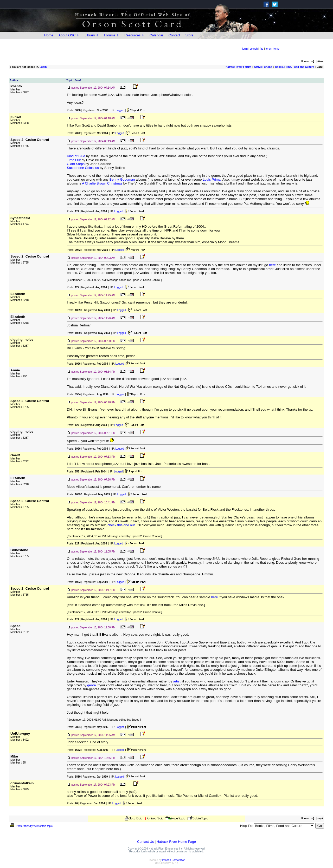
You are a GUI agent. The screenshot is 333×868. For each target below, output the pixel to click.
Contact (174, 35)
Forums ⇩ (111, 35)
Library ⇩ (92, 35)
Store (189, 35)
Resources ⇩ (134, 35)
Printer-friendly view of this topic (31, 826)
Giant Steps (76, 164)
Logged (120, 110)
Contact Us (145, 842)
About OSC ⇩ (69, 35)
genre (91, 685)
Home (49, 35)
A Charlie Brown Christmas (102, 183)
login (245, 49)
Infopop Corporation (174, 860)
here (272, 265)
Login (43, 67)
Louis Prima (212, 179)
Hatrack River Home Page (176, 842)
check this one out (121, 525)
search (254, 49)
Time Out (74, 160)
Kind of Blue (76, 156)
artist (177, 681)
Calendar (156, 35)
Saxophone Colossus (83, 168)
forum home (273, 49)
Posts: (74, 110)
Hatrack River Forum (238, 67)
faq (261, 49)
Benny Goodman (122, 179)
